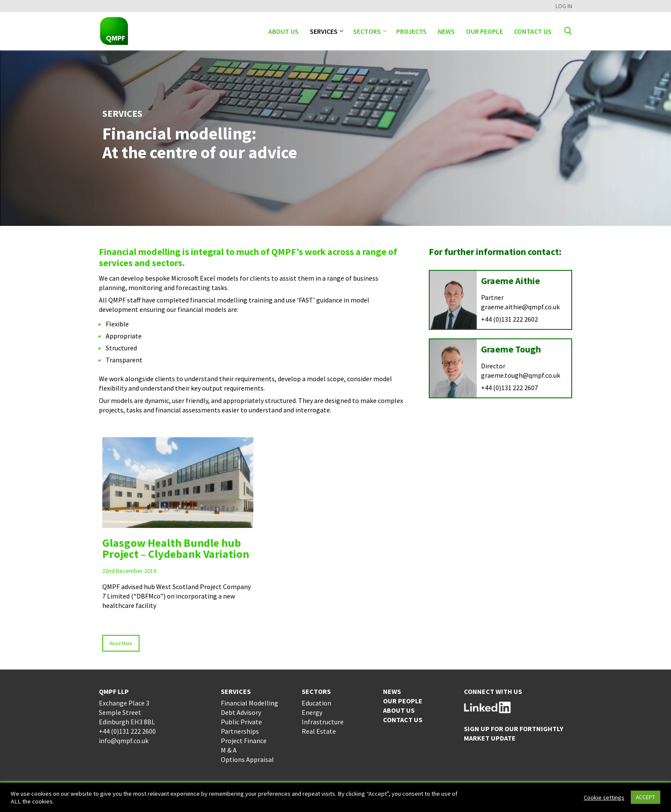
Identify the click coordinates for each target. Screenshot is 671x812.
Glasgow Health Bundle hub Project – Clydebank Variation (176, 548)
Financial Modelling (249, 703)
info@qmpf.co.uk (124, 741)
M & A (229, 750)
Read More (121, 643)
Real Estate (319, 731)
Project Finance (244, 741)
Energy (312, 712)
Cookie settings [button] (604, 797)
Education (316, 703)
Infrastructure (323, 722)
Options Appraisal (247, 759)
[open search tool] (568, 31)
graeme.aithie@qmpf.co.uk (520, 307)
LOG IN (564, 6)
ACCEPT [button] (646, 797)
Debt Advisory (241, 712)
